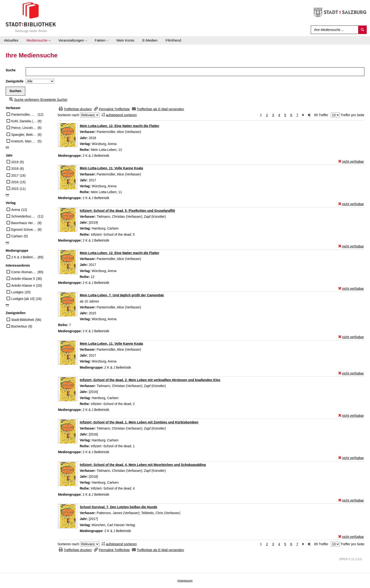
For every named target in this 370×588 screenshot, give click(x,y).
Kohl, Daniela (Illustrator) (24, 121)
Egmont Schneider (24, 230)
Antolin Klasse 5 (23, 279)
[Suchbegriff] (334, 30)
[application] (38, 40)
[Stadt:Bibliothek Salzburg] (31, 17)
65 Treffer (321, 115)
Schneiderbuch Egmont (24, 216)
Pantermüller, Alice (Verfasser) (24, 115)
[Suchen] (362, 30)
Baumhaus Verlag (24, 223)
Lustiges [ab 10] (23, 299)
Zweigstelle (15, 81)
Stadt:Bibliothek (23, 320)
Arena (15, 210)
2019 (15, 162)
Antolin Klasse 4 (23, 285)
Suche (11, 70)
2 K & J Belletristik (24, 257)
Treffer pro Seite (353, 115)
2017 (15, 175)
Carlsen (17, 236)
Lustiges (17, 292)
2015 (15, 189)
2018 (15, 169)
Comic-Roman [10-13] (24, 272)
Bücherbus (19, 326)
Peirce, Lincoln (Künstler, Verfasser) (24, 128)
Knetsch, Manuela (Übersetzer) (24, 141)
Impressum (185, 581)
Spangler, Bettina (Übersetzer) (24, 135)
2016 (15, 182)
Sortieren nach (68, 115)
